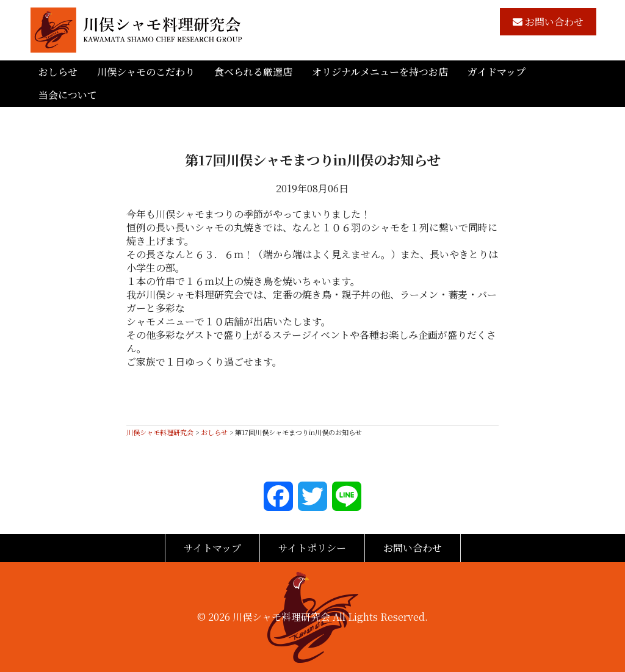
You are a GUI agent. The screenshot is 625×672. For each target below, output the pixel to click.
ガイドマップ (497, 72)
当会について (68, 95)
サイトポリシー (312, 548)
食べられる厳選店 (253, 72)
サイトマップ (212, 548)
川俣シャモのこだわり (146, 72)
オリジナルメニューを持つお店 (380, 72)
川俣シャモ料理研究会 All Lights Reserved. (330, 617)
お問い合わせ (548, 22)
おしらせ (58, 72)
